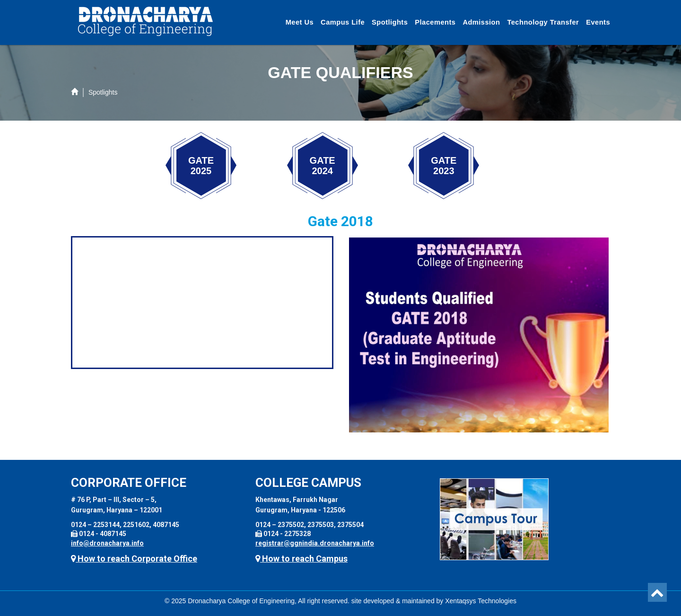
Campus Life (343, 22)
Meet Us (300, 22)
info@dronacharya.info (107, 543)
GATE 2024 (323, 166)
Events (598, 22)
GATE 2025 (201, 166)
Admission (481, 22)
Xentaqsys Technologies (481, 601)
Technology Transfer (543, 22)
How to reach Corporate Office (134, 559)
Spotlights (390, 22)
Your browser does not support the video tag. (202, 303)
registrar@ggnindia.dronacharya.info (315, 543)
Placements (435, 22)
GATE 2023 (444, 166)
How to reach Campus (301, 559)
